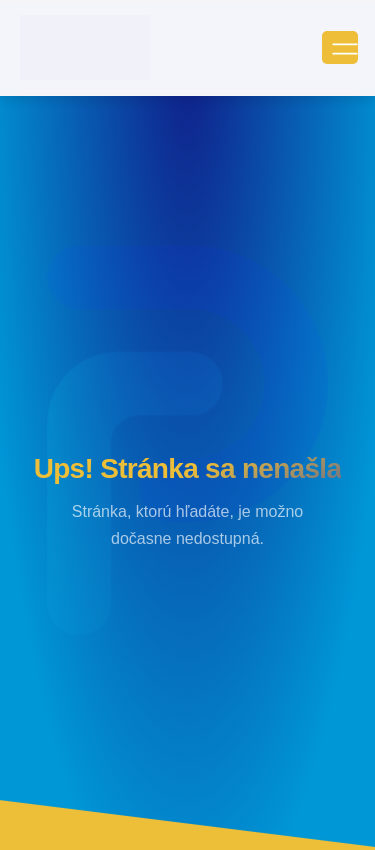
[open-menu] (340, 47)
